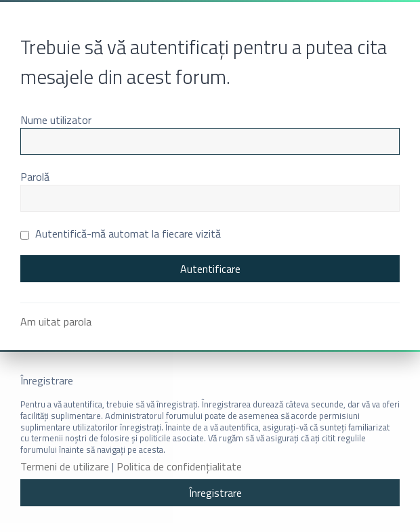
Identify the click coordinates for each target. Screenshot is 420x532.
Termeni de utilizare (65, 467)
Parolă (35, 177)
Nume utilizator (56, 120)
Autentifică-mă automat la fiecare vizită (121, 234)
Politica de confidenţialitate (179, 467)
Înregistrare (215, 493)
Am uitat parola (56, 322)
